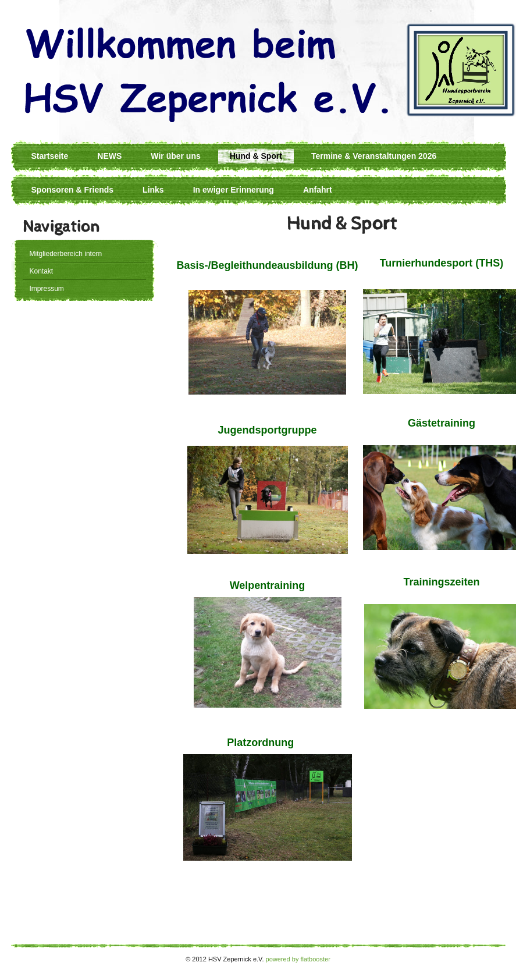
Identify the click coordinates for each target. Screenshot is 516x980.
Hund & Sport (256, 156)
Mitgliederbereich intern (66, 254)
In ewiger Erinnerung (234, 190)
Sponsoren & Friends (73, 190)
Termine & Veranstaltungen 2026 (374, 156)
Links (153, 190)
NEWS (109, 156)
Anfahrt (318, 190)
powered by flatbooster (298, 959)
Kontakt (42, 271)
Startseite (50, 156)
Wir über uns (175, 156)
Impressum (47, 289)
